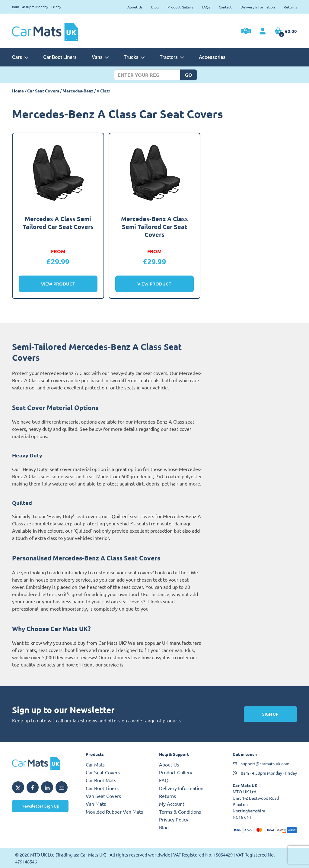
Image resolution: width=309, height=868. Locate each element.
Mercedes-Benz (78, 91)
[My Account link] (263, 31)
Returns (290, 7)
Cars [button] (20, 57)
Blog (155, 7)
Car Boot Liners (60, 57)
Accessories (212, 57)
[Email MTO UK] (62, 787)
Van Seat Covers (103, 796)
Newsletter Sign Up (40, 806)
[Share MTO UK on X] (18, 787)
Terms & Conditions (180, 812)
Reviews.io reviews (76, 657)
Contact (225, 7)
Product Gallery (180, 7)
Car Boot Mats (101, 780)
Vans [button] (100, 57)
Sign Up (270, 714)
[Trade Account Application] (246, 32)
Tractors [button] (172, 57)
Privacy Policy (174, 819)
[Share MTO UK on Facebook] (33, 787)
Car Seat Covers (43, 91)
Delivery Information (258, 7)
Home (18, 91)
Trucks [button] (134, 57)
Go (189, 75)
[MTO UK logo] (44, 763)
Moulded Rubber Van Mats (114, 812)
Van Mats (96, 804)
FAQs (206, 7)
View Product (58, 284)
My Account (172, 804)
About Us (135, 7)
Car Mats (95, 764)
